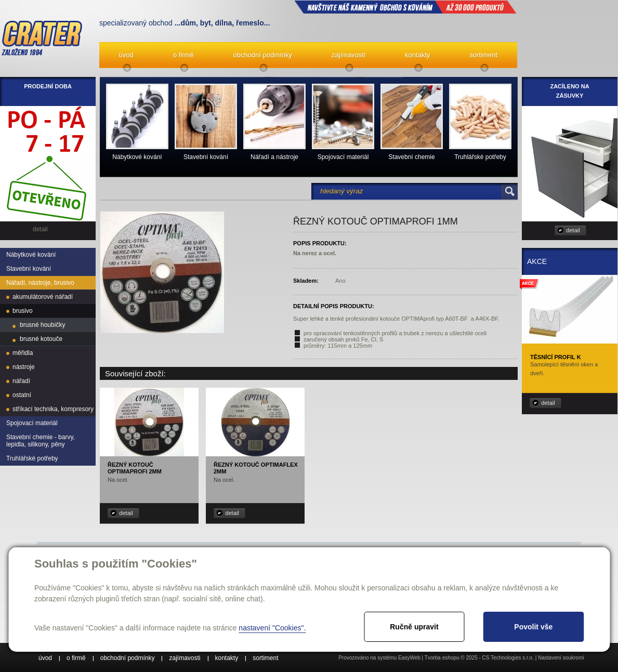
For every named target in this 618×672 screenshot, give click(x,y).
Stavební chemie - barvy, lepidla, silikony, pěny (41, 441)
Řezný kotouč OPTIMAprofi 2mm (135, 468)
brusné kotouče (41, 339)
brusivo (23, 311)
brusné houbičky (42, 325)
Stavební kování (29, 269)
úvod (126, 55)
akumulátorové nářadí (43, 297)
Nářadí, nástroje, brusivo (40, 283)
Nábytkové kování (31, 255)
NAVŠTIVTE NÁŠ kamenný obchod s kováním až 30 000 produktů (405, 7)
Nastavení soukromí (561, 658)
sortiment (484, 55)
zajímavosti (349, 55)
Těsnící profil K (556, 357)
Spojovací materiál (32, 423)
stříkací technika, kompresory (53, 409)
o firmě (183, 55)
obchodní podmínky (263, 55)
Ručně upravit (414, 627)
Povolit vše (533, 627)
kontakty (417, 55)
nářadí (21, 381)
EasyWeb (409, 658)
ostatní (22, 395)
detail (126, 513)
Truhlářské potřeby (32, 458)
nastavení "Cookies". (272, 628)
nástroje (24, 367)
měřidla (23, 353)
